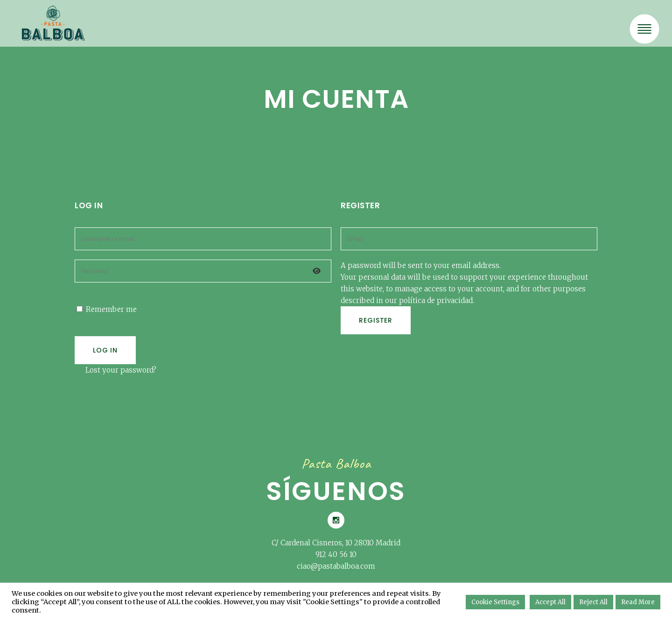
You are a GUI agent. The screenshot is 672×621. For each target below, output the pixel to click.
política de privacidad (436, 300)
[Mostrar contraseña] (317, 271)
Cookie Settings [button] (495, 602)
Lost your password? (121, 370)
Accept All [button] (550, 602)
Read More (638, 602)
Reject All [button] (593, 602)
